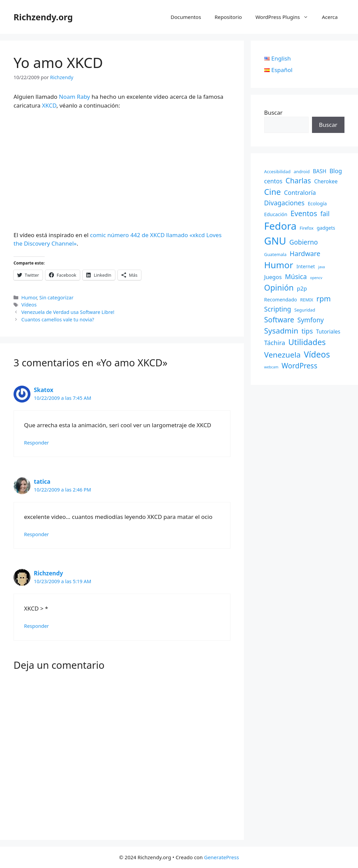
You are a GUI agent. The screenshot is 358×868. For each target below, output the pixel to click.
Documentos (186, 17)
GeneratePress (221, 857)
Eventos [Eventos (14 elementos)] (304, 213)
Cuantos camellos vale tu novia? (58, 319)
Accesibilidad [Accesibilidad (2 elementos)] (277, 172)
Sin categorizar (56, 298)
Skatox (44, 390)
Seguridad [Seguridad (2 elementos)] (305, 310)
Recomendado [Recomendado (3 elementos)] (281, 300)
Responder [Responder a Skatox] (37, 443)
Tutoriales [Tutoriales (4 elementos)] (328, 332)
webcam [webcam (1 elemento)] (271, 367)
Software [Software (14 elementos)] (279, 319)
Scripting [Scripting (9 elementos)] (278, 309)
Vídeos (29, 305)
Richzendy (48, 573)
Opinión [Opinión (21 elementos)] (279, 288)
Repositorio (228, 17)
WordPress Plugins (285, 17)
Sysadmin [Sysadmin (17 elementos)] (281, 331)
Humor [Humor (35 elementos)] (279, 265)
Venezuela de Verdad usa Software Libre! (68, 312)
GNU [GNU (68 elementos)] (275, 241)
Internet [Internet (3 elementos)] (306, 266)
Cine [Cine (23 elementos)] (273, 192)
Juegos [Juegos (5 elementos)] (273, 277)
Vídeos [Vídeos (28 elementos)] (317, 354)
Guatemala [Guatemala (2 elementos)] (275, 254)
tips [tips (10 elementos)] (307, 331)
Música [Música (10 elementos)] (296, 277)
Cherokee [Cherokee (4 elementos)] (326, 181)
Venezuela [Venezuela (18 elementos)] (283, 355)
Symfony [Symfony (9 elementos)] (311, 320)
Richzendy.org (43, 17)
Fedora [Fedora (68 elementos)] (281, 226)
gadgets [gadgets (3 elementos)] (326, 228)
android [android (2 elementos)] (302, 172)
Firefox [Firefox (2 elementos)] (307, 228)
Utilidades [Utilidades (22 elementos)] (307, 342)
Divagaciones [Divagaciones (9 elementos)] (284, 203)
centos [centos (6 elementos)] (273, 181)
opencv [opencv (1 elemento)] (316, 278)
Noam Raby (74, 97)
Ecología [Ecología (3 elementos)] (317, 203)
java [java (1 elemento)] (321, 267)
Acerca (330, 17)
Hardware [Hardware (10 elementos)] (305, 254)
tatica (42, 482)
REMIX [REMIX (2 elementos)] (307, 300)
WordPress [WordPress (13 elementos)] (299, 366)
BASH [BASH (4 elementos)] (319, 171)
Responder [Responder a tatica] (37, 534)
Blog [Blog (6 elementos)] (336, 171)
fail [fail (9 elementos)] (325, 214)
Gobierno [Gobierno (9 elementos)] (304, 242)
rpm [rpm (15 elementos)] (323, 299)
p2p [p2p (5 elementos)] (302, 288)
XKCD (49, 105)
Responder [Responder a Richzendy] (37, 626)
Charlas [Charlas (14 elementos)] (298, 180)
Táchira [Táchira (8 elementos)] (275, 342)
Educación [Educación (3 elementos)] (276, 214)
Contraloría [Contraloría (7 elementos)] (300, 192)
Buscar (273, 112)
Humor (29, 298)
